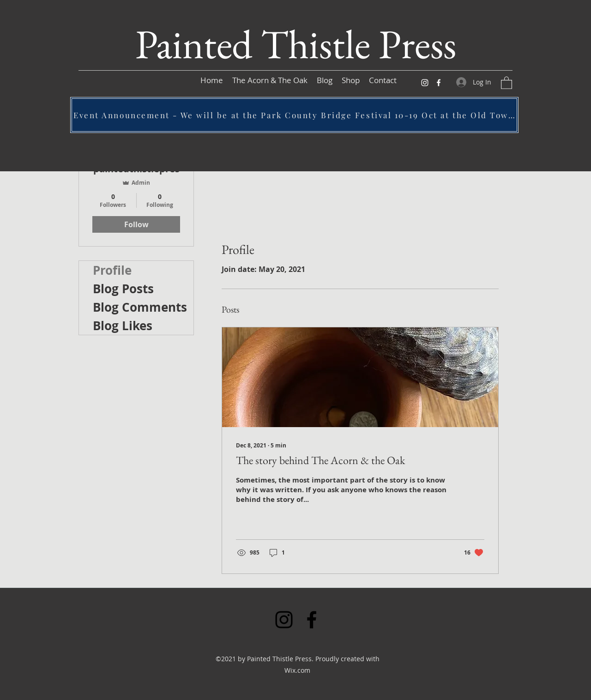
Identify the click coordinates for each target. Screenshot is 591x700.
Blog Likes (123, 326)
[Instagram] (425, 83)
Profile (112, 270)
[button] (507, 82)
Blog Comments (140, 307)
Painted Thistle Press (296, 44)
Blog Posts (123, 289)
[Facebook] (439, 83)
